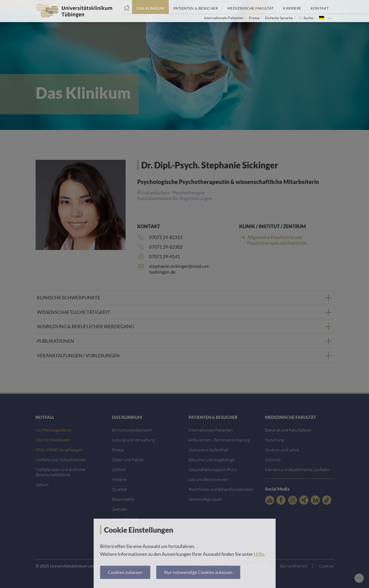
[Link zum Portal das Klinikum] (150, 7)
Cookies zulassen (125, 572)
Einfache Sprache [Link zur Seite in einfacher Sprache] (279, 18)
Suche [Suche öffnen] (308, 18)
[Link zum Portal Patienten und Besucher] (196, 7)
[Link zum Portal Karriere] (292, 7)
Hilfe (259, 554)
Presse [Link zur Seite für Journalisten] (255, 18)
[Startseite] (127, 7)
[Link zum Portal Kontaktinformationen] (320, 7)
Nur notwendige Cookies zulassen (198, 572)
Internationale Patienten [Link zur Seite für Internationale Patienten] (224, 18)
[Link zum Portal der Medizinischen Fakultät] (250, 7)
